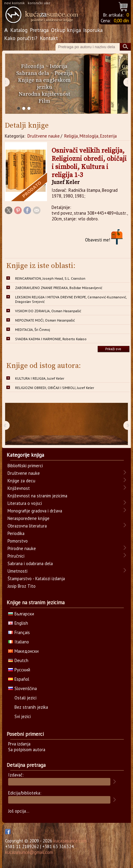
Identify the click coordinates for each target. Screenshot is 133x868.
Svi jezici (23, 716)
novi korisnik (14, 3)
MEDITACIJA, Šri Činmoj (33, 330)
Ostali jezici (25, 698)
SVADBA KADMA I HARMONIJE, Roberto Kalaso (51, 339)
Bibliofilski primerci (25, 466)
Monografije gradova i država (35, 511)
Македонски (23, 651)
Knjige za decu (21, 481)
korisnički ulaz (39, 3)
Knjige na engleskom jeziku (44, 84)
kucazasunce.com (70, 841)
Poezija (64, 73)
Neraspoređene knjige (28, 518)
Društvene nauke (44, 136)
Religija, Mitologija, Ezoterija (90, 136)
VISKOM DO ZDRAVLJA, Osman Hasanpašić (48, 311)
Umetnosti (17, 571)
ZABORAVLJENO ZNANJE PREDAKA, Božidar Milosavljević (59, 288)
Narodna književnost (44, 94)
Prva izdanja (19, 744)
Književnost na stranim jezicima (37, 496)
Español (19, 679)
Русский (19, 670)
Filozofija (33, 66)
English (18, 623)
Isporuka (93, 30)
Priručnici (16, 556)
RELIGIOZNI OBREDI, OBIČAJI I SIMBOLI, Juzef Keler (55, 388)
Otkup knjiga (66, 30)
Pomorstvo (18, 541)
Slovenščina (22, 688)
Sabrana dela (33, 73)
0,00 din (121, 21)
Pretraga (39, 30)
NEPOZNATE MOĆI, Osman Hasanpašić (45, 320)
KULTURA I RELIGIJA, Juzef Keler (40, 378)
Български (21, 614)
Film (44, 101)
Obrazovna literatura (27, 526)
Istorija (59, 66)
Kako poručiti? (21, 38)
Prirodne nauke (22, 548)
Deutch (18, 660)
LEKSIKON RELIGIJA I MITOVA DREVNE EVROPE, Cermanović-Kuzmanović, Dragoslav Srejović (71, 299)
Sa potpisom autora (27, 750)
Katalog (19, 30)
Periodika (16, 533)
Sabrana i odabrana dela (30, 563)
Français (19, 632)
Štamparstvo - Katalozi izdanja (36, 579)
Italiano (19, 642)
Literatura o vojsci (25, 503)
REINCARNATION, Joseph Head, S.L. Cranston (50, 278)
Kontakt (49, 38)
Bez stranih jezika (31, 707)
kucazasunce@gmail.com (29, 852)
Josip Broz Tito (22, 586)
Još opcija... (19, 811)
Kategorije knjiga (25, 455)
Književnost (19, 488)
